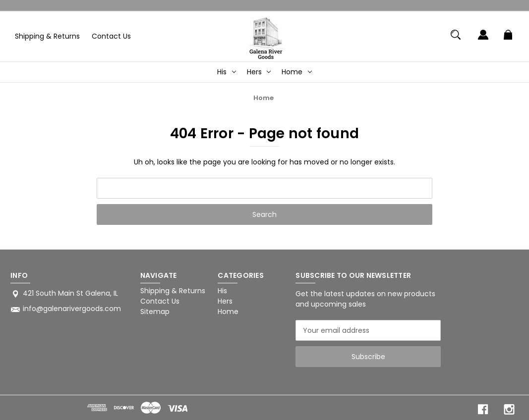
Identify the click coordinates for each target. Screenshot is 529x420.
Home (297, 72)
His (227, 72)
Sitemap (155, 312)
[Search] (455, 39)
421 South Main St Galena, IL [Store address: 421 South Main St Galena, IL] (70, 293)
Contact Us (111, 36)
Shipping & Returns (47, 36)
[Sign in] (483, 39)
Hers (259, 72)
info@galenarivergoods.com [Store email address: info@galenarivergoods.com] (72, 309)
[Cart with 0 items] (508, 39)
